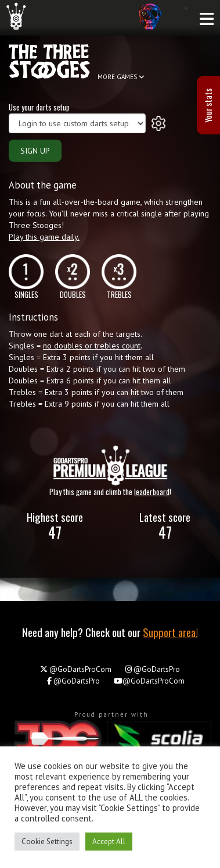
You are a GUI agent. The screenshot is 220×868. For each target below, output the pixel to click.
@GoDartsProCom (76, 669)
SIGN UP (35, 151)
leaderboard (152, 492)
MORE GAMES (121, 77)
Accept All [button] (109, 842)
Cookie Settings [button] (47, 842)
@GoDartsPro (153, 669)
